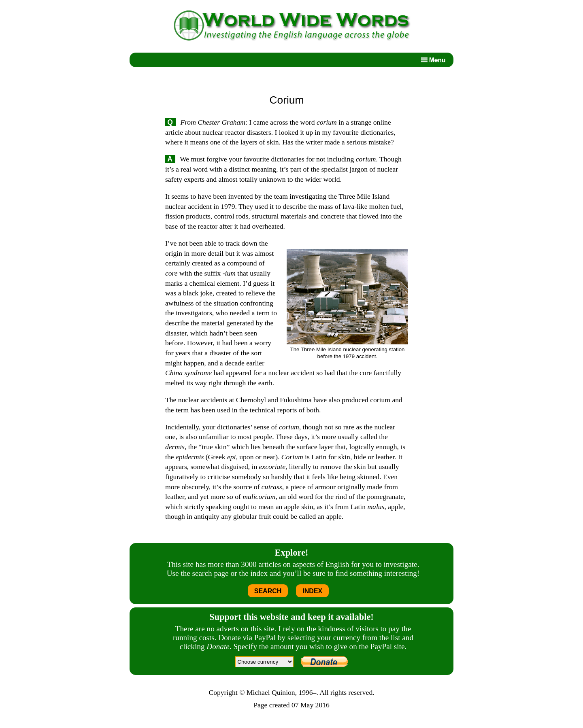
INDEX (312, 591)
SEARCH (268, 591)
